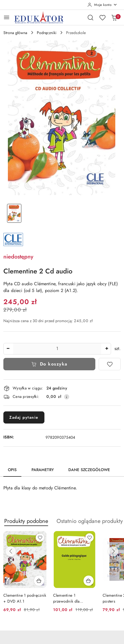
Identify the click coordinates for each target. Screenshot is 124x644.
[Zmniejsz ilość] (8, 349)
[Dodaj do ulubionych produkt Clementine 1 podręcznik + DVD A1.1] (40, 538)
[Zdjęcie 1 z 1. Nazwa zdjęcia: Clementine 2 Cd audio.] (14, 213)
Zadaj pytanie (24, 417)
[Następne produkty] (113, 551)
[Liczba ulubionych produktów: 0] (102, 17)
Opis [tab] (12, 470)
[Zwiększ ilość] (107, 349)
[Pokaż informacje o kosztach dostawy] (67, 397)
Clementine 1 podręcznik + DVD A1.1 (25, 598)
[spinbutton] (57, 349)
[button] (26, 524)
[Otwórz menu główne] (7, 17)
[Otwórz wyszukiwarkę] (91, 17)
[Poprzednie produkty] (11, 551)
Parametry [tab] (43, 470)
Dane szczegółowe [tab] (89, 470)
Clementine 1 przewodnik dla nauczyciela (66, 598)
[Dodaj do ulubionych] (110, 364)
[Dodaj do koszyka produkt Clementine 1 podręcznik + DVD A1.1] (39, 581)
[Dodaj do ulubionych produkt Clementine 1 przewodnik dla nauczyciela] (89, 538)
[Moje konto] (102, 5)
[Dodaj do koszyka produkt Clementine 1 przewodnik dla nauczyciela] (89, 581)
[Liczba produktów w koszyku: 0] (114, 17)
